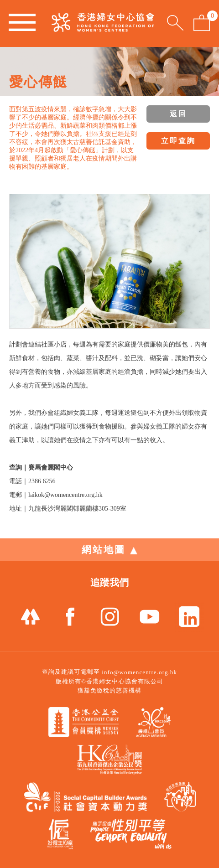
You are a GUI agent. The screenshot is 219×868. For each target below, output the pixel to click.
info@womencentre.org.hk (139, 672)
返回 (178, 114)
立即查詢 (178, 141)
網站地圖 (109, 550)
